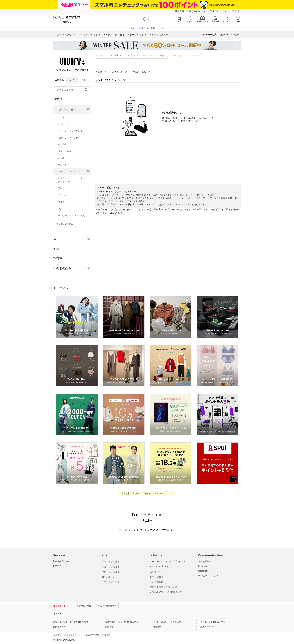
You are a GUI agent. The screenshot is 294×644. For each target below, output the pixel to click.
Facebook (203, 566)
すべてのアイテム (111, 582)
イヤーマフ (63, 195)
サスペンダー (64, 124)
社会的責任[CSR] (91, 635)
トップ (99, 55)
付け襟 (61, 202)
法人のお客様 (157, 582)
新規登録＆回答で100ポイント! (191, 11)
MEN (72, 80)
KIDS (85, 80)
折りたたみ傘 (64, 151)
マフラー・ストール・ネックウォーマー (71, 180)
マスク (61, 209)
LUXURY (57, 566)
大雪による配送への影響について (147, 28)
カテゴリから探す (111, 572)
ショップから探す (111, 567)
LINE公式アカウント (208, 576)
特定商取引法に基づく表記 (163, 587)
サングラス (63, 165)
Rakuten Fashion (113, 55)
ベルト (61, 118)
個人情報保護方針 (73, 635)
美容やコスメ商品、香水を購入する (121, 622)
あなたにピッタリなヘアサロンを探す (71, 622)
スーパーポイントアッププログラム (168, 562)
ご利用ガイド (157, 572)
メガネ (61, 158)
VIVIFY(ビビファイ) (134, 55)
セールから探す (109, 577)
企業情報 (57, 635)
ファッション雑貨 (66, 110)
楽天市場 (234, 11)
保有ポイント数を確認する (213, 622)
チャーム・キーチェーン (70, 171)
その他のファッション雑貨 (71, 216)
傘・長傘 (62, 145)
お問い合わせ (157, 577)
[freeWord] (72, 90)
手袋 (60, 189)
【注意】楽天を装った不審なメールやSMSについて (147, 493)
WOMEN (60, 80)
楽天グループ (217, 11)
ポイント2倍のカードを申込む (167, 622)
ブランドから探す (111, 562)
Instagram (203, 571)
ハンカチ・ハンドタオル (70, 131)
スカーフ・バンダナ (68, 138)
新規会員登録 (205, 562)
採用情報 (106, 635)
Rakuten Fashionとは (160, 567)
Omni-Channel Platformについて (166, 592)
